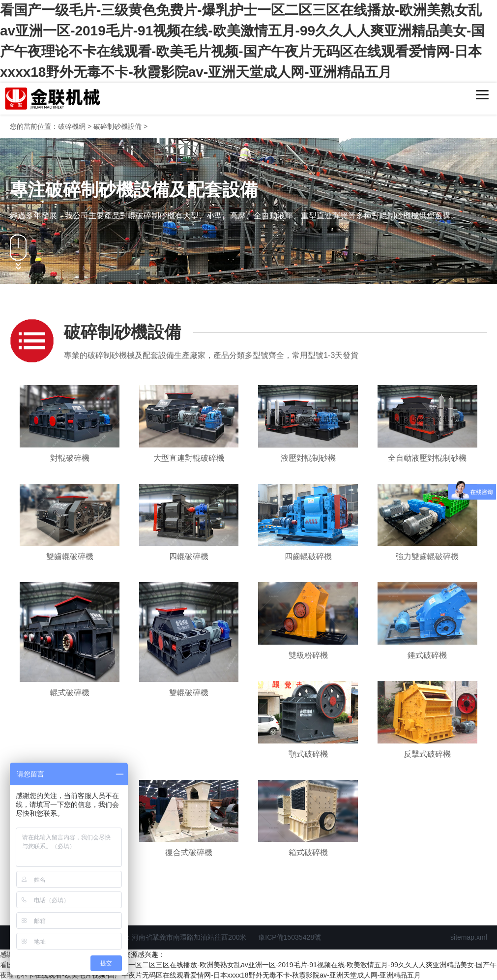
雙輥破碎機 (189, 693)
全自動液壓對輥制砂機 (427, 458)
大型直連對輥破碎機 (189, 458)
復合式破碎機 (189, 852)
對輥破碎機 (70, 458)
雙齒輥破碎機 (70, 556)
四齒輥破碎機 (308, 556)
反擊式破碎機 (427, 754)
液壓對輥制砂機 (308, 458)
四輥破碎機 (189, 556)
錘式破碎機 (427, 655)
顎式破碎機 (308, 754)
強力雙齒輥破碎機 (427, 556)
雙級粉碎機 (308, 655)
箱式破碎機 (308, 852)
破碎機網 (72, 126)
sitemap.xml (469, 937)
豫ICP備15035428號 (290, 937)
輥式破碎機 (70, 693)
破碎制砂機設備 (117, 126)
